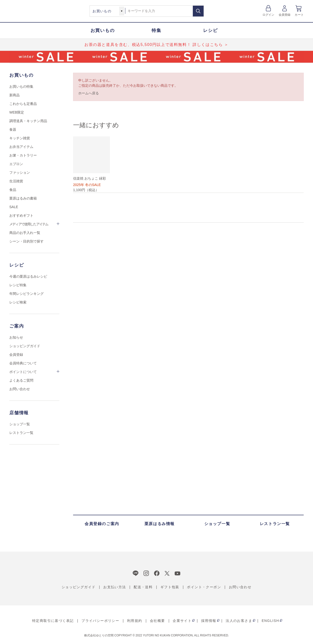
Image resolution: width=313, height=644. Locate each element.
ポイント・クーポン (204, 587)
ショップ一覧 (20, 424)
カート (299, 15)
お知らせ (16, 337)
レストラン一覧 (21, 433)
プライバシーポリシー (100, 621)
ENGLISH (270, 621)
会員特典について (23, 363)
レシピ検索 (18, 302)
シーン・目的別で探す (26, 241)
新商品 (14, 95)
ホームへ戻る (89, 93)
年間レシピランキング (26, 294)
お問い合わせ (20, 389)
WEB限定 (17, 112)
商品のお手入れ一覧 (25, 233)
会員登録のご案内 (102, 524)
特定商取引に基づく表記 (53, 621)
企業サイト (182, 621)
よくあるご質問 (21, 380)
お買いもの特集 (21, 86)
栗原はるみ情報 (160, 524)
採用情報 (209, 621)
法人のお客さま (239, 621)
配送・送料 (143, 587)
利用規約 (135, 621)
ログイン (268, 15)
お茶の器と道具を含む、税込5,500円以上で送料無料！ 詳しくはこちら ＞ (156, 45)
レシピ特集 (18, 285)
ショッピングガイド (25, 346)
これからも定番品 (23, 104)
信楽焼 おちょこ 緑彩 (90, 178)
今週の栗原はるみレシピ (28, 276)
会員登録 (285, 15)
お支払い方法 (115, 587)
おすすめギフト (21, 215)
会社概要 (157, 621)
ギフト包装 (170, 587)
